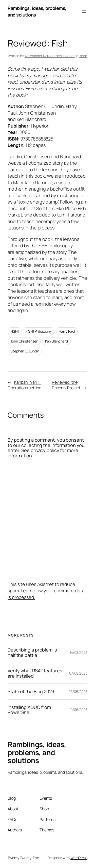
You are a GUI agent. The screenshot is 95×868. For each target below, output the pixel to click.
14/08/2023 (79, 652)
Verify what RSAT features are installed (35, 673)
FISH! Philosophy (39, 331)
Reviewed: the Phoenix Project (66, 385)
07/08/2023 (78, 673)
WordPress (79, 858)
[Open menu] (84, 12)
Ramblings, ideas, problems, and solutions (37, 752)
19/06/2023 (78, 710)
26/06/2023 (78, 692)
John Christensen (24, 341)
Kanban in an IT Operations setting (24, 385)
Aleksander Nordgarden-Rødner (50, 56)
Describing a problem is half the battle (32, 652)
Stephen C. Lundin (25, 351)
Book (83, 56)
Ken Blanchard (56, 341)
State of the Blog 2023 (31, 691)
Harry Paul (67, 331)
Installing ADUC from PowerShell (29, 710)
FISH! (15, 331)
